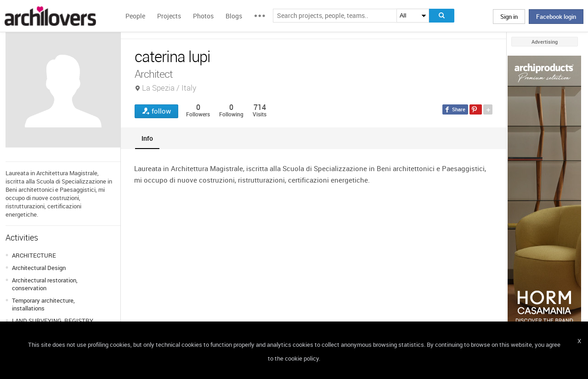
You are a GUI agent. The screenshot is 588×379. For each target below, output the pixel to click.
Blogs (234, 16)
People (135, 16)
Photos (203, 16)
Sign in (509, 17)
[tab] (147, 138)
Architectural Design (39, 268)
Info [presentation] (147, 138)
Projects (169, 16)
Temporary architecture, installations (43, 304)
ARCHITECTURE (34, 255)
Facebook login (556, 17)
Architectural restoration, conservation (45, 284)
